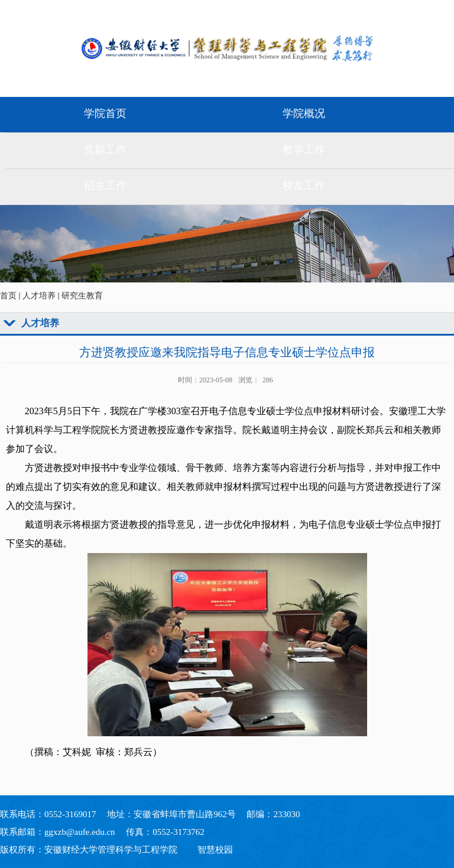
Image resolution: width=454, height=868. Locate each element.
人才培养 (39, 296)
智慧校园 (215, 850)
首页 (8, 296)
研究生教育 (82, 296)
